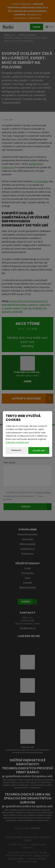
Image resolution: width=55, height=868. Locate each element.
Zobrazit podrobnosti (17, 442)
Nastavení (16, 450)
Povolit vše (39, 450)
